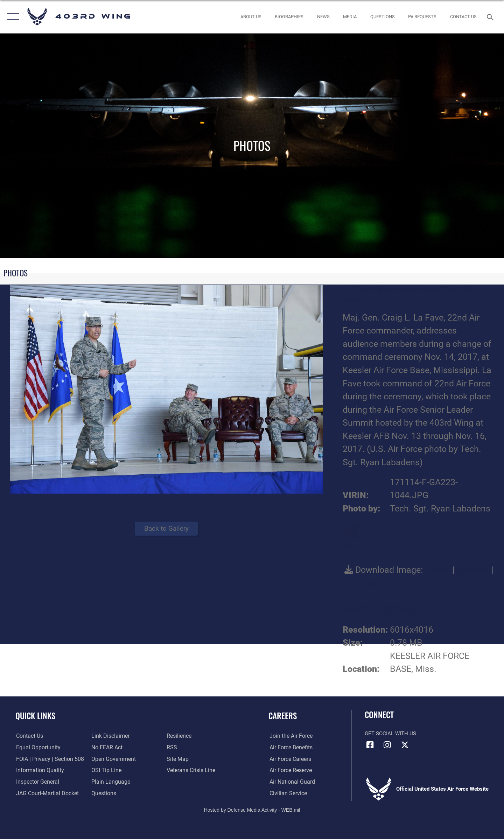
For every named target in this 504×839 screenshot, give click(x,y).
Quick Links (35, 716)
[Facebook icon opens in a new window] (370, 745)
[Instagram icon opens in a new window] (387, 745)
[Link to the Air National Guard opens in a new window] (290, 782)
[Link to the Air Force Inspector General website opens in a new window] (36, 782)
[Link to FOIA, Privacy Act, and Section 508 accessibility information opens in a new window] (47, 759)
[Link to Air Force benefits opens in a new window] (289, 748)
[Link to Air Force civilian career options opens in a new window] (286, 793)
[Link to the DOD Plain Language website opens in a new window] (109, 782)
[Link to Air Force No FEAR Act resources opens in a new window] (107, 748)
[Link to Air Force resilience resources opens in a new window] (179, 736)
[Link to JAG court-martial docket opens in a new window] (45, 793)
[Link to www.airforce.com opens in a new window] (289, 736)
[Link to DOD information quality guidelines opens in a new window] (38, 770)
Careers (283, 716)
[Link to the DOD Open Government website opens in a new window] (112, 759)
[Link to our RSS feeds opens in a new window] (172, 748)
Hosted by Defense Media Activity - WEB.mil (252, 810)
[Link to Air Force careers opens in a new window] (289, 759)
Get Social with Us (390, 734)
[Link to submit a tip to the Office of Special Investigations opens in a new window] (105, 770)
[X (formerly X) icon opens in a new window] (405, 745)
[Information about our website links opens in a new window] (110, 736)
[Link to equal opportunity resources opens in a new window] (36, 748)
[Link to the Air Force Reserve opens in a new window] (289, 770)
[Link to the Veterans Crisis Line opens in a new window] (191, 770)
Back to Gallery (166, 528)
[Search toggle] (491, 16)
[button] (11, 17)
